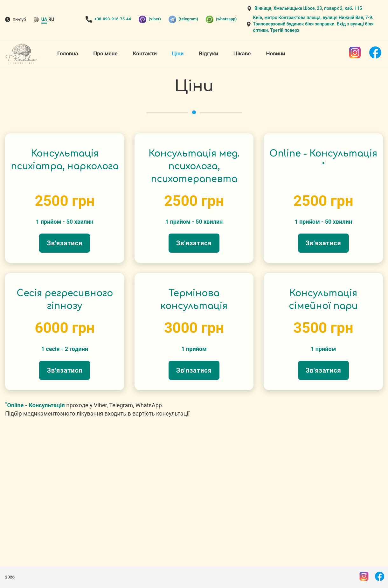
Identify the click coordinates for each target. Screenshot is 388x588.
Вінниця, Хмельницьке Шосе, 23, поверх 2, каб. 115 (308, 8)
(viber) (150, 19)
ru (51, 19)
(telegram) (183, 19)
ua (44, 19)
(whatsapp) (221, 19)
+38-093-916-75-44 (113, 19)
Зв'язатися (65, 243)
